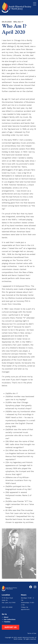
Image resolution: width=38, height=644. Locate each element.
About (6, 617)
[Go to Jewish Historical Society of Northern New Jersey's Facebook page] (31, 587)
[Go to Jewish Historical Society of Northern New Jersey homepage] (17, 7)
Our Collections (10, 619)
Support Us (11, 627)
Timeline (7, 622)
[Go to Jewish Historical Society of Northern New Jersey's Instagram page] (35, 587)
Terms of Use (32, 633)
